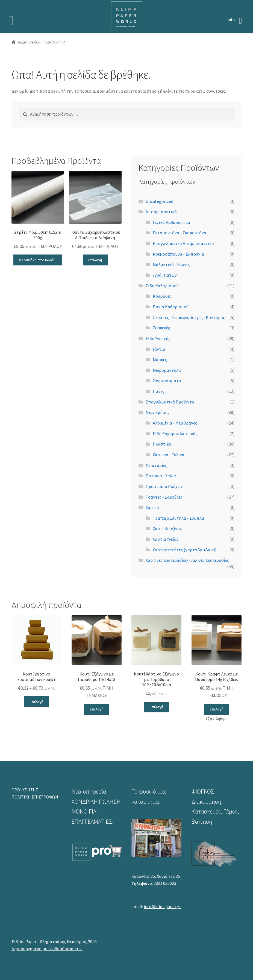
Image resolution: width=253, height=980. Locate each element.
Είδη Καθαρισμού (162, 286)
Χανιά (162, 876)
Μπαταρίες (156, 465)
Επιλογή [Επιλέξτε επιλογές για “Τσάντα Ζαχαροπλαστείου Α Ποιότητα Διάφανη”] (95, 260)
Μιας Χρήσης (158, 412)
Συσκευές (161, 328)
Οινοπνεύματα (167, 381)
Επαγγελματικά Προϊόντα (170, 402)
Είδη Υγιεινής (158, 338)
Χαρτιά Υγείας (166, 539)
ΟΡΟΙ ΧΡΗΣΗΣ (25, 790)
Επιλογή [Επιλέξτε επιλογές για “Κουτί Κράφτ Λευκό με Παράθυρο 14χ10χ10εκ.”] (217, 709)
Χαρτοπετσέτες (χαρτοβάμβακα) (185, 550)
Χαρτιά (152, 507)
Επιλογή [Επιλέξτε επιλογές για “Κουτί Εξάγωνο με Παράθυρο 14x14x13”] (97, 709)
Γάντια (159, 349)
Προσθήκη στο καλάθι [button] (38, 260)
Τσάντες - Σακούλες (164, 497)
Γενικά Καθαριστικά (171, 222)
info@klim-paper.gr (162, 906)
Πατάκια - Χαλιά (161, 476)
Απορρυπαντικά (161, 212)
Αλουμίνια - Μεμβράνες (175, 423)
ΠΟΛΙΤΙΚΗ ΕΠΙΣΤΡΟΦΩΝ (35, 797)
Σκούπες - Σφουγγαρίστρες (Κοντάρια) (189, 317)
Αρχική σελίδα (29, 42)
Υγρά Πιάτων (165, 275)
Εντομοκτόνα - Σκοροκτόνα (180, 233)
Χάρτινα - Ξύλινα (169, 455)
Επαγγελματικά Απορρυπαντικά (183, 243)
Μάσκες (160, 359)
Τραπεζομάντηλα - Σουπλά (178, 518)
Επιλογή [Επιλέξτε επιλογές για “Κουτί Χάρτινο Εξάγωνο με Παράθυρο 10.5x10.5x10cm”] (156, 707)
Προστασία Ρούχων (164, 486)
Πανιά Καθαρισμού (171, 307)
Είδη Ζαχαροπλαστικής (175, 434)
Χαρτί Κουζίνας (167, 528)
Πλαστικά (162, 444)
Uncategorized (159, 201)
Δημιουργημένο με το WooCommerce (47, 949)
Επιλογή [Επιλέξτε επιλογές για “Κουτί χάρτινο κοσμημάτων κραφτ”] (36, 702)
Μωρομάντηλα (167, 370)
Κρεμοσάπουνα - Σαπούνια (178, 254)
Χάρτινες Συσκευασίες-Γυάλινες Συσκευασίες (187, 560)
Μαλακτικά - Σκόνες (171, 264)
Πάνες (158, 391)
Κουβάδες (162, 296)
